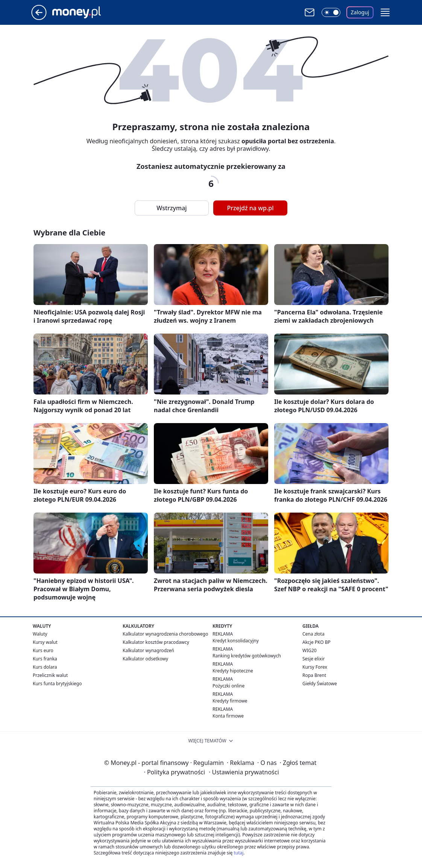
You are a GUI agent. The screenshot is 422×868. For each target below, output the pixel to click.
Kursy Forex (315, 667)
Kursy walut (45, 642)
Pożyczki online (228, 686)
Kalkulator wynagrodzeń (148, 650)
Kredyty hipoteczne (233, 671)
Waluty (40, 634)
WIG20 (310, 650)
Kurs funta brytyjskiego (57, 684)
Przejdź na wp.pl (250, 208)
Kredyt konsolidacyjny (236, 641)
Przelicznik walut (50, 675)
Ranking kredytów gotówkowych (247, 656)
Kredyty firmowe (230, 701)
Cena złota (313, 634)
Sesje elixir (313, 659)
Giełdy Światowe (320, 684)
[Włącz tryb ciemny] (331, 12)
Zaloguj (360, 12)
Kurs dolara (45, 667)
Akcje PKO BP (316, 642)
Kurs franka (45, 659)
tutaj (238, 853)
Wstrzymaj (172, 208)
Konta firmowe (228, 716)
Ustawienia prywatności (244, 772)
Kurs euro (43, 650)
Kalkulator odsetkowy (145, 659)
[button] (385, 12)
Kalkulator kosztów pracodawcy (156, 642)
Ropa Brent (314, 675)
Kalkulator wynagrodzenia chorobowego (165, 634)
